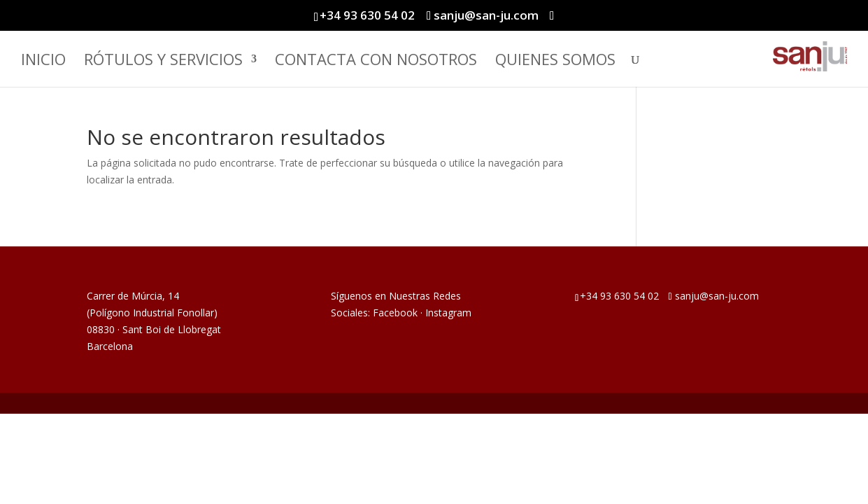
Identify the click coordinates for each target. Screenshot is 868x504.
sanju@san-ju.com (717, 296)
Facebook (395, 313)
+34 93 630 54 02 (367, 15)
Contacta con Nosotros (376, 62)
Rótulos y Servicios (163, 62)
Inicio (43, 62)
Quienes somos (555, 62)
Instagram (448, 313)
